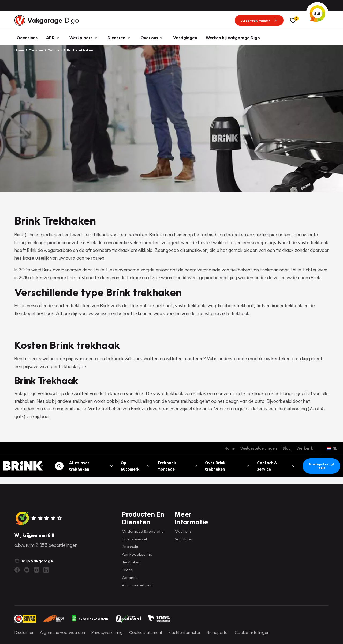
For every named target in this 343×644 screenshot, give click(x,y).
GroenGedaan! (90, 619)
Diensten (34, 50)
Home (19, 50)
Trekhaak (53, 50)
